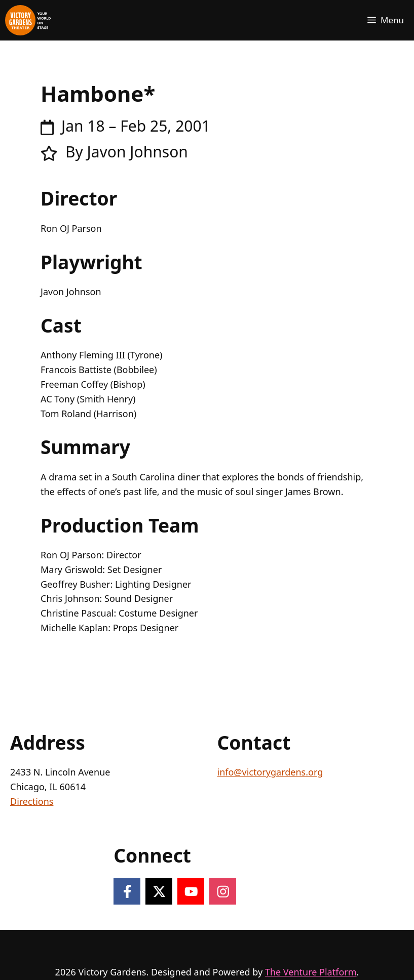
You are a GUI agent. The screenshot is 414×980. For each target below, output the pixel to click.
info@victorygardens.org (270, 772)
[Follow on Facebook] (127, 891)
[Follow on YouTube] (191, 891)
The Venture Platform (311, 972)
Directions (32, 801)
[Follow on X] (159, 891)
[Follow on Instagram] (223, 891)
